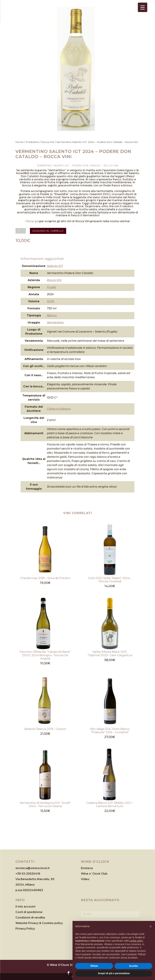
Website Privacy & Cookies (35, 923)
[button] (151, 926)
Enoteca (87, 868)
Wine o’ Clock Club (94, 874)
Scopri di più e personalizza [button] (114, 973)
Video (85, 879)
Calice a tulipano (59, 409)
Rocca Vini (48, 142)
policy (59, 923)
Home (20, 142)
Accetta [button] (133, 966)
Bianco (52, 315)
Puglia (51, 287)
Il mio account (25, 907)
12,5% (51, 301)
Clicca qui (32, 221)
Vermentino (55, 323)
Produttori (32, 142)
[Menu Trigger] (143, 7)
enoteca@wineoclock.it (32, 868)
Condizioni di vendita (30, 918)
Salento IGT (55, 266)
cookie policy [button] (136, 941)
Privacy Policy (25, 929)
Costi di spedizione (29, 912)
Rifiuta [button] (94, 966)
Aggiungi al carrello (48, 231)
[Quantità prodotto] (21, 231)
